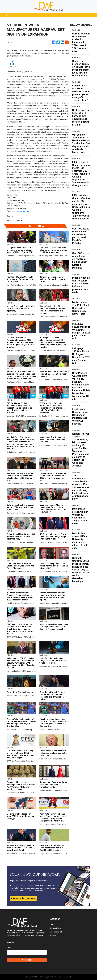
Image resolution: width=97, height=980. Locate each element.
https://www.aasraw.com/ (24, 211)
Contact (54, 936)
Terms (53, 925)
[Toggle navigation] (7, 15)
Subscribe (27, 960)
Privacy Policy (56, 928)
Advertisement (56, 932)
